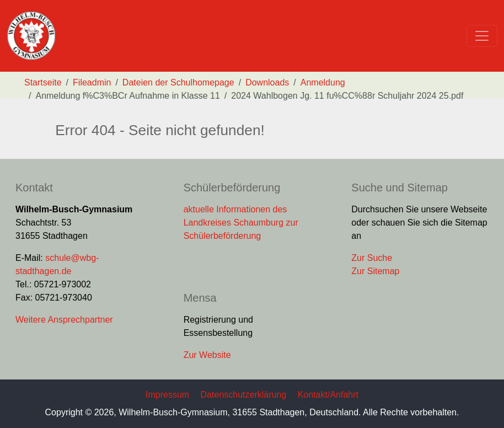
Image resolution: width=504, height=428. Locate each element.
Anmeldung (323, 82)
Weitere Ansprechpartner (64, 320)
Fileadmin (92, 82)
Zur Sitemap (375, 271)
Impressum (167, 395)
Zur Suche (372, 258)
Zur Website (207, 355)
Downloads (267, 82)
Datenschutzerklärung (244, 395)
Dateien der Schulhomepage (178, 82)
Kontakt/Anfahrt (328, 395)
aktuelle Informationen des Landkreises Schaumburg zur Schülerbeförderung (241, 223)
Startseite (43, 82)
